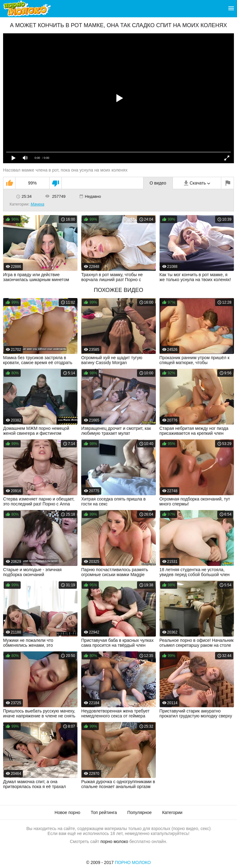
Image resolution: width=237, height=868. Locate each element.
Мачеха (37, 204)
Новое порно (67, 812)
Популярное (140, 812)
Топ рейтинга (104, 812)
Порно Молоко (133, 862)
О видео (158, 183)
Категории (172, 812)
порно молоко (114, 841)
